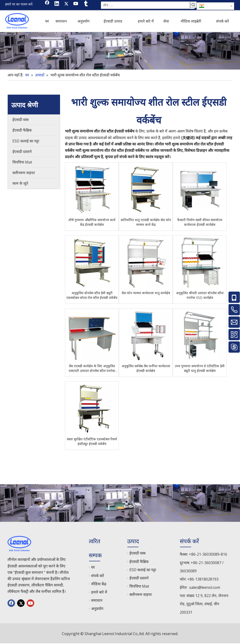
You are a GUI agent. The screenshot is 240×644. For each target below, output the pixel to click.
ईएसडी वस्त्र (137, 553)
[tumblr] (86, 4)
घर (93, 567)
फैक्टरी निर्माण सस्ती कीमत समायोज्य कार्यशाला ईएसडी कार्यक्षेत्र (200, 222)
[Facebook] (47, 4)
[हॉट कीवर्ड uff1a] (193, 5)
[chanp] (120, 51)
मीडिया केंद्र (99, 584)
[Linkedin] (57, 4)
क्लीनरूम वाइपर (141, 594)
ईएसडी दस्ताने (139, 578)
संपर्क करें (98, 576)
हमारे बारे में (99, 592)
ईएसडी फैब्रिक (139, 562)
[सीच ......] (145, 5)
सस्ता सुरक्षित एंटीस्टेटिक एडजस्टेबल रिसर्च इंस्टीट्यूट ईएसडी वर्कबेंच (92, 441)
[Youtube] (76, 4)
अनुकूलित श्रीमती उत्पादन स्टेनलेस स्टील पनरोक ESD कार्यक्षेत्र (200, 295)
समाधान (97, 600)
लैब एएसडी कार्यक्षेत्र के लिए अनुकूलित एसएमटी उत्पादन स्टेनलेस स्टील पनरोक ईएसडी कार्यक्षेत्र (92, 368)
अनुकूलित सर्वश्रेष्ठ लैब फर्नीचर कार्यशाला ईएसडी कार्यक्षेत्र (146, 368)
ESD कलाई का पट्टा (143, 570)
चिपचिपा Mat (139, 586)
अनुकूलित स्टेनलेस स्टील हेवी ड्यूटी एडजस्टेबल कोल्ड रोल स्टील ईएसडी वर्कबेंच (92, 295)
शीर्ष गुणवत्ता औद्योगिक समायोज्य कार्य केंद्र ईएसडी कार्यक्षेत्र (92, 222)
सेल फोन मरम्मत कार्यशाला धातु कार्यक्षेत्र (146, 293)
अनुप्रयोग (97, 609)
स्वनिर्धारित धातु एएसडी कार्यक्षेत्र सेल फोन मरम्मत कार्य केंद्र (146, 222)
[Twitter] (66, 4)
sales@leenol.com (205, 587)
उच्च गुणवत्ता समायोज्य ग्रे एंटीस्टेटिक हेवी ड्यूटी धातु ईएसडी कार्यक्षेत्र (200, 368)
